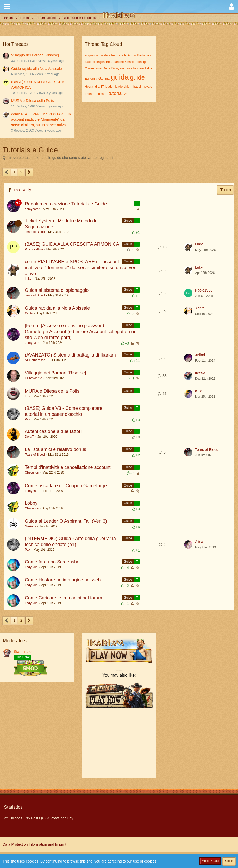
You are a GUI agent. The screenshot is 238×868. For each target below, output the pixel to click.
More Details (210, 861)
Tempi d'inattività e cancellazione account (68, 467)
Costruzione (93, 68)
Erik (27, 396)
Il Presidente (33, 378)
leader (109, 87)
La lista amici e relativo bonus (55, 449)
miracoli (136, 87)
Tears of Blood (35, 232)
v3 (126, 94)
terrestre (101, 94)
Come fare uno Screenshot (53, 562)
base (88, 62)
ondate (90, 94)
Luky (199, 244)
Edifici (149, 68)
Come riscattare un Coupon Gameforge (66, 486)
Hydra (89, 87)
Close (229, 861)
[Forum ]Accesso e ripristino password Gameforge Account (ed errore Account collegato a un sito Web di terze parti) (81, 332)
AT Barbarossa (35, 360)
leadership (122, 87)
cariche (119, 62)
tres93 (200, 373)
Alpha (132, 55)
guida (120, 77)
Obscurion (32, 472)
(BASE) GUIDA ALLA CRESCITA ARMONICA (72, 244)
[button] (7, 7)
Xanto (29, 313)
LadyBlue (31, 567)
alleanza (115, 55)
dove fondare (135, 68)
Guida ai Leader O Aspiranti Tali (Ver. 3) (66, 521)
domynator (32, 209)
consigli (142, 62)
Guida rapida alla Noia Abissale (37, 69)
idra (97, 87)
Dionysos (118, 68)
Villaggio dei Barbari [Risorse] (35, 55)
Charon (130, 62)
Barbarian (144, 55)
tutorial (116, 93)
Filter (225, 190)
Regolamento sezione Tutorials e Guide (66, 204)
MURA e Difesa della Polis (32, 101)
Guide (128, 221)
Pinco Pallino (34, 249)
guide (137, 77)
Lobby (31, 503)
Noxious (30, 526)
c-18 (199, 391)
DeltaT (29, 437)
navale (147, 87)
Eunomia (91, 79)
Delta (107, 68)
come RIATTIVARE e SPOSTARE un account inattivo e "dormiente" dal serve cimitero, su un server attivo (41, 119)
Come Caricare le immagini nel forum (63, 598)
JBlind (200, 355)
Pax (27, 419)
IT (102, 87)
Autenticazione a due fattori (53, 431)
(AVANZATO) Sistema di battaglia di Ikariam (70, 355)
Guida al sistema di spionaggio (57, 290)
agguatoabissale (96, 55)
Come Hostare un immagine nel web (63, 580)
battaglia (99, 62)
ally (124, 55)
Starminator (23, 652)
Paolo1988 (204, 290)
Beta (109, 62)
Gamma (104, 79)
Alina (199, 542)
